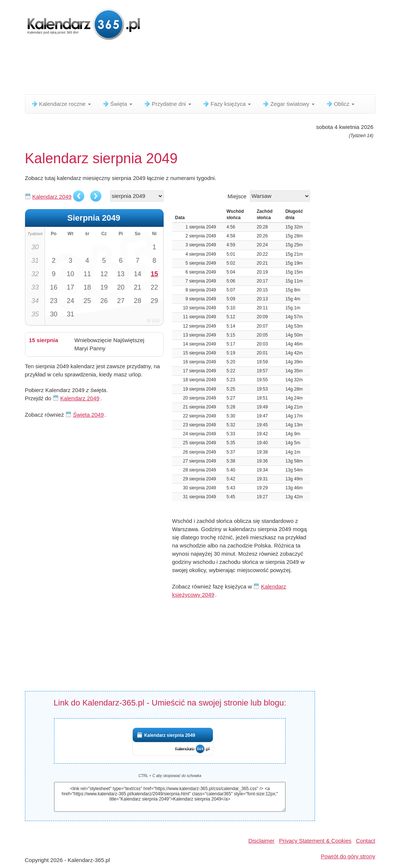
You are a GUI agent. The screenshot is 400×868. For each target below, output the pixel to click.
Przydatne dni (167, 104)
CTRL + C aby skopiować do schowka (170, 776)
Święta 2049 (89, 415)
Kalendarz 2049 (52, 197)
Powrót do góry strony (348, 856)
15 (154, 274)
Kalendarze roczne (61, 104)
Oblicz (340, 104)
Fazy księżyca (227, 104)
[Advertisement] (206, 69)
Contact (366, 841)
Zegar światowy (288, 104)
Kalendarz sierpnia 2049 (170, 735)
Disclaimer (261, 841)
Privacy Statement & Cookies (315, 841)
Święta (117, 104)
